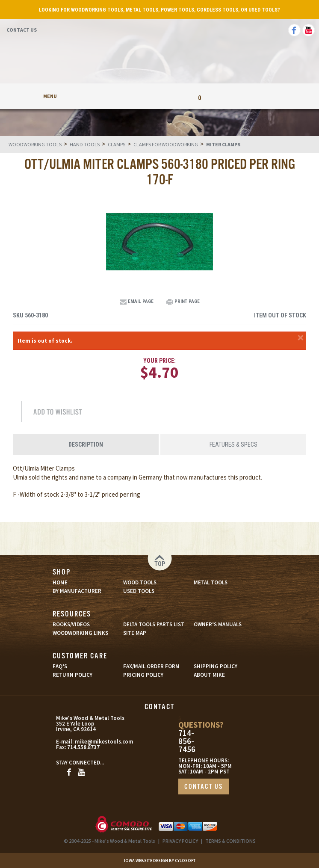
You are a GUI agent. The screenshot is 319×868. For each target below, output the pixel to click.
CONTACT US (204, 787)
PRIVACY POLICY (180, 841)
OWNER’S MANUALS (218, 624)
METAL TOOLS (211, 582)
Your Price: (159, 361)
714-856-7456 (187, 741)
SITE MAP (135, 633)
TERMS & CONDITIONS (230, 841)
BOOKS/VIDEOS (71, 624)
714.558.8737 (83, 747)
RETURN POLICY (72, 675)
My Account (120, 96)
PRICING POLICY (143, 675)
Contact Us (22, 30)
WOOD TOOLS (140, 582)
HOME (60, 582)
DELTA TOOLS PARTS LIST (154, 624)
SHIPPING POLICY (216, 666)
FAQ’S (60, 666)
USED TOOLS (139, 591)
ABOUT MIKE (209, 675)
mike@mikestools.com (95, 742)
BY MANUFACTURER (77, 591)
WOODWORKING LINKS (80, 633)
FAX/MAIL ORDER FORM (151, 666)
